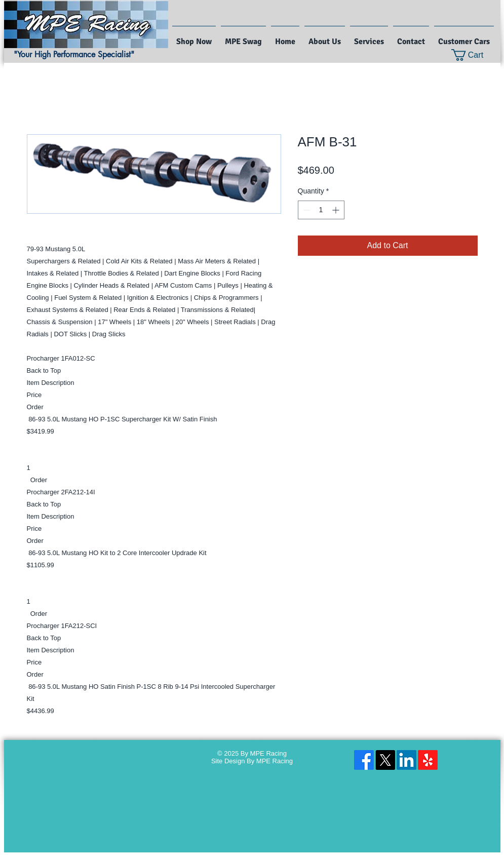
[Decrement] (306, 210)
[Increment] (337, 210)
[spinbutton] (321, 210)
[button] (474, 55)
